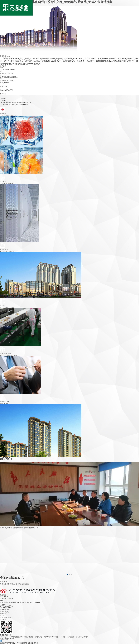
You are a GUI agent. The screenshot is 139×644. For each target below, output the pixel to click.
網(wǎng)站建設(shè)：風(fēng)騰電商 (76, 637)
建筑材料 (3, 620)
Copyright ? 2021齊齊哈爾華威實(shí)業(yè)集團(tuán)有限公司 (22, 637)
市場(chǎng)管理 (5, 618)
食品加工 (3, 616)
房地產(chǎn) (4, 610)
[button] (68, 574)
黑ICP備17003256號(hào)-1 (53, 637)
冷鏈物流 (3, 614)
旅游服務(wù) (4, 612)
